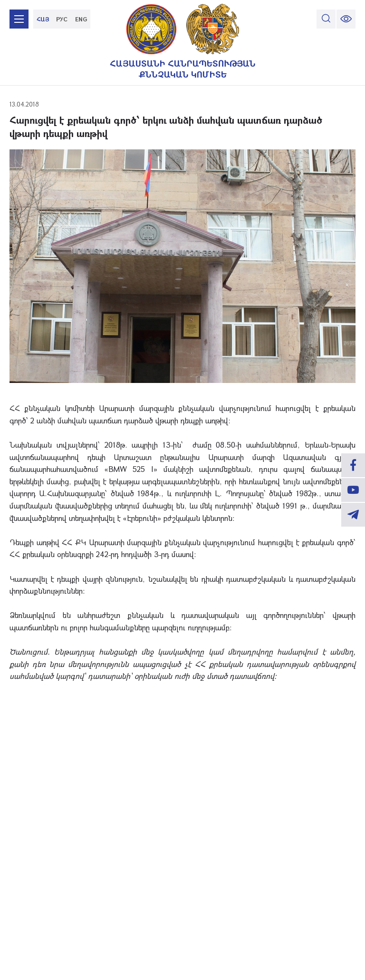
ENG (81, 19)
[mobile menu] (19, 19)
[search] (326, 19)
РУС (62, 19)
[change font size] (346, 19)
